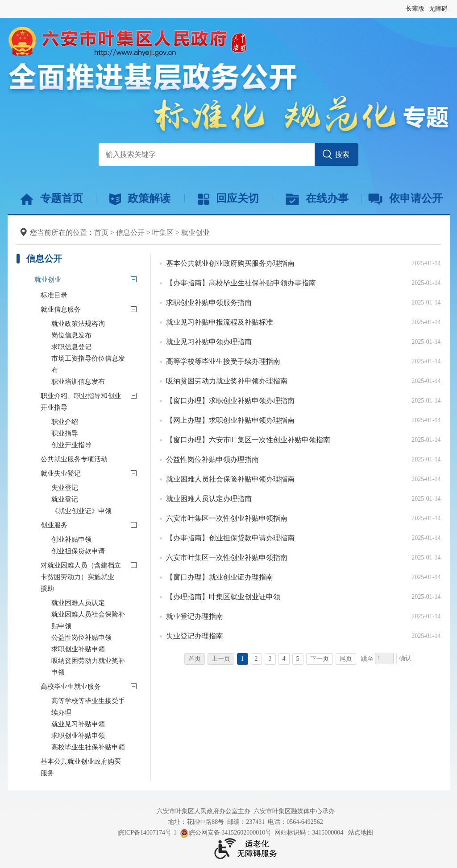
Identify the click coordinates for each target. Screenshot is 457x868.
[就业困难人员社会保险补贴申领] (96, 620)
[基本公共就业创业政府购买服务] (91, 767)
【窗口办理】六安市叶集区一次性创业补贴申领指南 (248, 440)
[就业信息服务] (134, 309)
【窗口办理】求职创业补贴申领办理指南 (230, 401)
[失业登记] (96, 488)
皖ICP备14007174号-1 (147, 833)
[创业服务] (134, 525)
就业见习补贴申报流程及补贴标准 (220, 322)
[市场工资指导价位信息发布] (96, 364)
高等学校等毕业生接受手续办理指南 (223, 361)
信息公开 (130, 232)
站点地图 (361, 833)
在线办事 (317, 199)
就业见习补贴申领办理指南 (209, 342)
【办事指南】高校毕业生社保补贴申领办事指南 (241, 283)
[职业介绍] (96, 422)
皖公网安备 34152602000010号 (226, 833)
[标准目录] (91, 295)
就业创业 (195, 232)
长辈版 (415, 9)
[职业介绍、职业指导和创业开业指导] (134, 395)
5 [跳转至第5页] (298, 659)
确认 (405, 658)
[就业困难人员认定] (96, 603)
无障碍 (438, 9)
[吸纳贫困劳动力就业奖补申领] (96, 666)
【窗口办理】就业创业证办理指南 (220, 577)
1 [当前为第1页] (243, 659)
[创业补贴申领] (96, 539)
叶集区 (163, 232)
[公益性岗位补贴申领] (96, 638)
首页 (101, 232)
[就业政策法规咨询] (96, 324)
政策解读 (140, 199)
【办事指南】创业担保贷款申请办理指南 (230, 538)
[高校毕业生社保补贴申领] (96, 747)
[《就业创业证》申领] (96, 511)
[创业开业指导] (96, 445)
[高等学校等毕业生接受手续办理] (96, 707)
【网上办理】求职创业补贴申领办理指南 (230, 420)
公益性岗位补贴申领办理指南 (212, 459)
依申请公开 (405, 199)
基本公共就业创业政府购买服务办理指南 (230, 263)
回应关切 (228, 199)
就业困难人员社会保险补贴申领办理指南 (230, 479)
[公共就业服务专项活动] (91, 459)
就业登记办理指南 (195, 616)
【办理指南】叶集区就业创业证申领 (223, 597)
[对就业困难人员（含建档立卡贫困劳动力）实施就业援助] (134, 565)
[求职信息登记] (96, 347)
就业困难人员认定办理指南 (209, 499)
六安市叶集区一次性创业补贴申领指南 (227, 518)
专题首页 (52, 199)
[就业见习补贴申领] (96, 724)
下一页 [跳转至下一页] (320, 659)
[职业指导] (96, 433)
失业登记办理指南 (195, 636)
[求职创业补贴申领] (96, 649)
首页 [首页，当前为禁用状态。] (195, 659)
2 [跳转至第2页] (256, 659)
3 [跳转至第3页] (270, 659)
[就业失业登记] (134, 473)
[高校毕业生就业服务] (134, 686)
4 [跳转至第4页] (284, 659)
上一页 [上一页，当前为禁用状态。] (221, 659)
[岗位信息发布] (96, 335)
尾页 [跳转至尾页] (346, 659)
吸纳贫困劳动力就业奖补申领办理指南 (227, 381)
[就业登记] (96, 499)
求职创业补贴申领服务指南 (209, 302)
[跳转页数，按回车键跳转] (384, 658)
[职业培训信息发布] (96, 382)
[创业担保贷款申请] (96, 551)
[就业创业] (79, 280)
